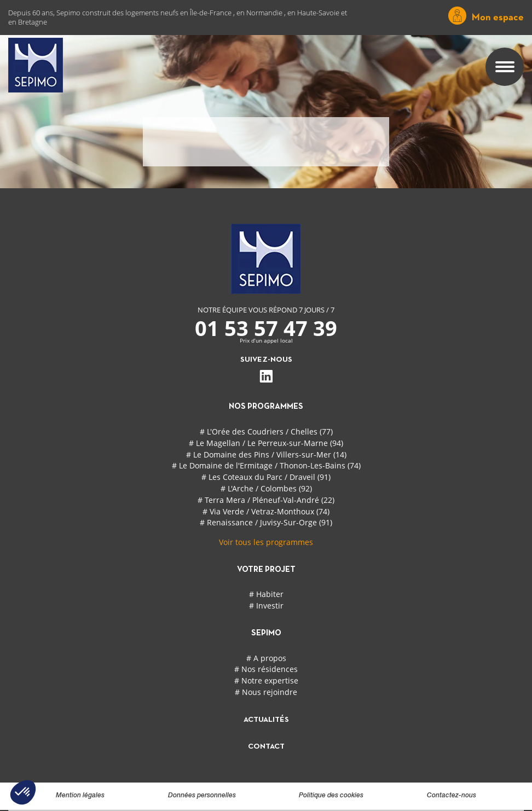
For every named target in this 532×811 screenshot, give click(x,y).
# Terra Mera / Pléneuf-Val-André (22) (266, 500)
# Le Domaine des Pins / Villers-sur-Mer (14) (266, 454)
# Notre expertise (266, 680)
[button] (23, 792)
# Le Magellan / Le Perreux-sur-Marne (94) (266, 443)
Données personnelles (202, 796)
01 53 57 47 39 (266, 328)
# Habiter (266, 594)
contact (266, 747)
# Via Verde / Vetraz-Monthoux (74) (266, 511)
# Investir (266, 606)
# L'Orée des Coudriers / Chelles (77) (266, 431)
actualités (266, 720)
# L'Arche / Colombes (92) (266, 488)
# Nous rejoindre (266, 692)
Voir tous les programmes (266, 542)
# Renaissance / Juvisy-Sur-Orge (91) (266, 522)
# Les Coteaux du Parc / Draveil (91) (266, 477)
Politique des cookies (331, 796)
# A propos (266, 658)
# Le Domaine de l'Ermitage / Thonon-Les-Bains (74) (266, 465)
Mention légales (80, 796)
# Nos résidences (266, 669)
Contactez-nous (452, 796)
